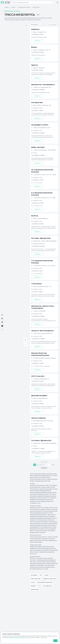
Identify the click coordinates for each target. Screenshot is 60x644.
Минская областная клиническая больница (40, 354)
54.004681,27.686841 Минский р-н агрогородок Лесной (45, 358)
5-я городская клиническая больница (42, 194)
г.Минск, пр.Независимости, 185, (42, 128)
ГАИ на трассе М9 (36, 579)
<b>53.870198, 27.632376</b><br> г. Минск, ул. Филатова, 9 (45, 198)
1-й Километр (36, 284)
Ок (55, 641)
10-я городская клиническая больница (42, 171)
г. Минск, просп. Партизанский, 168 (43, 333)
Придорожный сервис (24, 7)
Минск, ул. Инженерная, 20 (40, 398)
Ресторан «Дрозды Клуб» (41, 238)
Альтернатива (37, 102)
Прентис (35, 65)
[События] (2, 318)
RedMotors (35, 29)
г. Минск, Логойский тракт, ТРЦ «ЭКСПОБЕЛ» (45, 150)
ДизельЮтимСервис (39, 396)
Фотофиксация (48, 586)
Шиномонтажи (35, 589)
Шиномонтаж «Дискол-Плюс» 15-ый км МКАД (43, 307)
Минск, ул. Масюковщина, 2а (41, 218)
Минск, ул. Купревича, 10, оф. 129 (42, 50)
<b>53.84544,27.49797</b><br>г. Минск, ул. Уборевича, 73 (45, 266)
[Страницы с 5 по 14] (49, 465)
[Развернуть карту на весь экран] (26, 25)
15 (53, 465)
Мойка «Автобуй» (38, 147)
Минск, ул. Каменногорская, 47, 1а (42, 286)
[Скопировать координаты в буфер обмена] (38, 35)
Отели (33, 582)
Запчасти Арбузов (38, 418)
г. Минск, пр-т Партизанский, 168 (42, 87)
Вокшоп (34, 47)
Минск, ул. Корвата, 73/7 (40, 32)
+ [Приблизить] (25, 340)
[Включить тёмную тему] (58, 2)
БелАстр (35, 216)
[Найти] (53, 2)
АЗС (41, 575)
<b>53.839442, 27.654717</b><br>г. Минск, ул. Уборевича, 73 (45, 175)
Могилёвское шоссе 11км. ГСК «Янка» (43, 421)
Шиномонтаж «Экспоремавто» (43, 84)
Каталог (13, 7)
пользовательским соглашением (17, 638)
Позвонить (37, 41)
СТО (40, 586)
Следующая (44, 468)
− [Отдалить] (25, 344)
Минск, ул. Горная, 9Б (39, 68)
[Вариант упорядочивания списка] (53, 25)
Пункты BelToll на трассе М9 (45, 582)
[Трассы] (2, 326)
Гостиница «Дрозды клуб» (41, 440)
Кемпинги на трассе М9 (49, 579)
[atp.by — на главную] (5, 2)
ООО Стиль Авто (38, 376)
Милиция (33, 586)
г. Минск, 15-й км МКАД (39, 311)
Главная (6, 7)
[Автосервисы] (2, 322)
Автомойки (34, 575)
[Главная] (2, 315)
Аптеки (46, 575)
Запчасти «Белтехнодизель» (43, 331)
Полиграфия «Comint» (40, 125)
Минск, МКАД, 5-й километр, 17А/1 (42, 105)
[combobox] (33, 2)
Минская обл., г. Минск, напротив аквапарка (45, 241)
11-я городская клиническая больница (42, 262)
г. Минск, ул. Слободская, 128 (41, 379)
